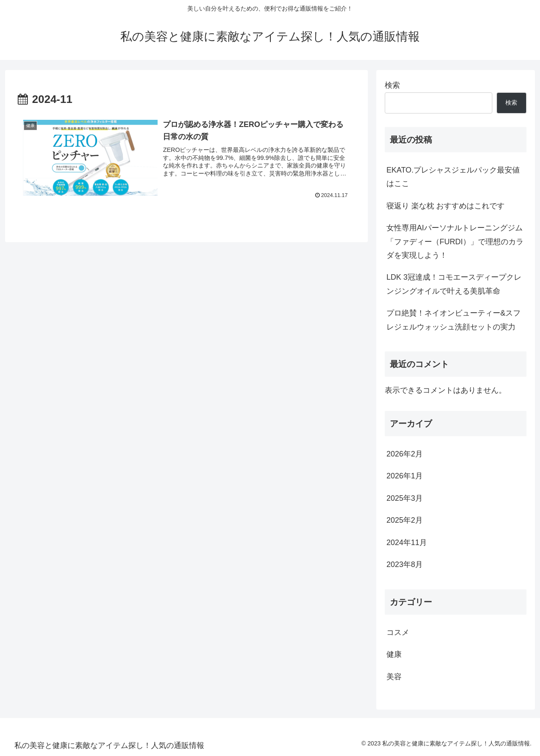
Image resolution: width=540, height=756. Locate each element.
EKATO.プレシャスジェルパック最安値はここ (453, 177)
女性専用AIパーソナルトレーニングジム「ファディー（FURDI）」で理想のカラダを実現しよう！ (455, 242)
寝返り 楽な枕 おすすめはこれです (445, 206)
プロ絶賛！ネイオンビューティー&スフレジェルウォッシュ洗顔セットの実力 (454, 320)
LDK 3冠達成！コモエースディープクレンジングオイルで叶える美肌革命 (454, 284)
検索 (392, 85)
